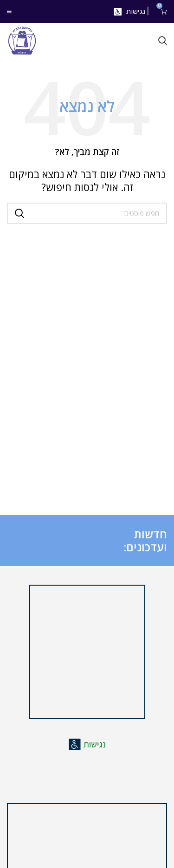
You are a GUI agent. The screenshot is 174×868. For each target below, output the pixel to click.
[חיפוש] (163, 41)
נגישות (135, 11)
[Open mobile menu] (9, 12)
